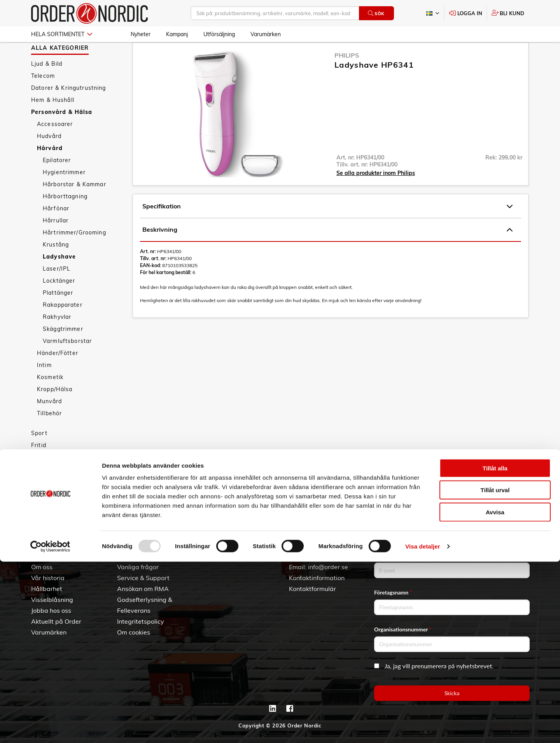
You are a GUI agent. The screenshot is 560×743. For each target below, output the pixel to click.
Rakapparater (63, 327)
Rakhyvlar (57, 339)
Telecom (43, 98)
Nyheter (141, 34)
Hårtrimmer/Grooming (74, 255)
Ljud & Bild (47, 86)
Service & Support (143, 578)
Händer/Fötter (58, 376)
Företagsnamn (393, 592)
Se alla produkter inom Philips (376, 196)
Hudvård (49, 159)
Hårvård (50, 171)
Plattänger (58, 315)
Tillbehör (49, 436)
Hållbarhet (47, 589)
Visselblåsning (52, 600)
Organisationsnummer (403, 629)
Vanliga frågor (138, 567)
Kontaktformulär (312, 589)
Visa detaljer (423, 728)
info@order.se (328, 567)
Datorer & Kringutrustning (69, 110)
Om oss (42, 567)
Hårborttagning (65, 219)
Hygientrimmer (64, 195)
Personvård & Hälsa (62, 135)
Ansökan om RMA (143, 589)
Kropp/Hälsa (55, 412)
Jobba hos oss (51, 610)
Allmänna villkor (140, 556)
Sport (39, 456)
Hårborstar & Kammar (74, 207)
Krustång (56, 267)
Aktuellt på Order (56, 621)
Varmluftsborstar (67, 364)
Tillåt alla (495, 649)
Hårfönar (56, 231)
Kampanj (177, 34)
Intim (44, 388)
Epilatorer (57, 183)
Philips (347, 78)
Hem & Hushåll (53, 122)
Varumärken (266, 34)
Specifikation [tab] (327, 229)
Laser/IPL (57, 291)
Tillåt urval (495, 672)
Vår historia (48, 578)
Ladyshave (59, 279)
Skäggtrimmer (63, 351)
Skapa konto (221, 556)
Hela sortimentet (62, 34)
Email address (392, 555)
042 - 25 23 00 (335, 556)
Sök (376, 13)
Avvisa (495, 693)
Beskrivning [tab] (327, 252)
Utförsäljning (219, 34)
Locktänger (59, 303)
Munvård (49, 424)
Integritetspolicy (141, 621)
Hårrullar (56, 243)
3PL (37, 556)
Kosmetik (50, 400)
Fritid (39, 468)
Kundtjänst (140, 543)
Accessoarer (55, 147)
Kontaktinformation (317, 578)
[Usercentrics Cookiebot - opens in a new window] (50, 728)
